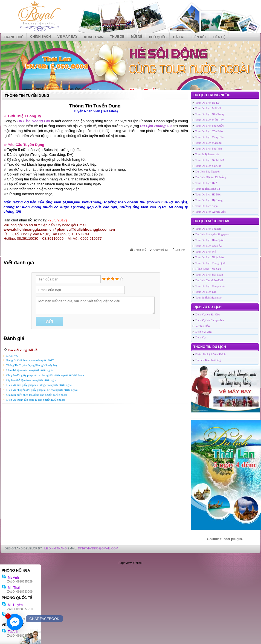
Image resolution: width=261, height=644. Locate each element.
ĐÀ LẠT (179, 37)
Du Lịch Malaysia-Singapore (212, 234)
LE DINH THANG (56, 548)
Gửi (49, 322)
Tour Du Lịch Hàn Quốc (210, 240)
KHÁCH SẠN (94, 37)
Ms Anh (10, 578)
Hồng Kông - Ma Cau (208, 269)
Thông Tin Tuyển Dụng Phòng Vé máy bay (32, 365)
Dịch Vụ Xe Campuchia (210, 320)
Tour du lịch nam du (207, 154)
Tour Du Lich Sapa (206, 206)
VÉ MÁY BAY (67, 37)
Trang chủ (14, 37)
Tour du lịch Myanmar (208, 298)
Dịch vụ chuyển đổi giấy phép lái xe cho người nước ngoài (42, 390)
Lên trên (180, 250)
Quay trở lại (161, 250)
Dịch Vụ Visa (203, 332)
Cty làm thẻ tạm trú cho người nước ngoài (32, 380)
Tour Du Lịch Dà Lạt (208, 103)
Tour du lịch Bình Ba (208, 189)
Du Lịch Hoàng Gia (34, 121)
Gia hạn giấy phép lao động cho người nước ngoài (37, 395)
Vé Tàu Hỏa (203, 326)
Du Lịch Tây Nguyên (208, 172)
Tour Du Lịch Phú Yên (209, 149)
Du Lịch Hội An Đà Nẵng (211, 177)
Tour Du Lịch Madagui (209, 143)
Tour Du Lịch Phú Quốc (210, 126)
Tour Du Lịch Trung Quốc (211, 263)
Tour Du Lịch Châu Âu (209, 246)
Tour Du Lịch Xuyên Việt (210, 212)
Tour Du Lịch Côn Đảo (209, 131)
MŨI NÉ (137, 37)
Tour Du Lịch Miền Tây (209, 120)
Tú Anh (10, 632)
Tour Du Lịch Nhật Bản (210, 257)
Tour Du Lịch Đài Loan (209, 275)
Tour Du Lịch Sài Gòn (208, 166)
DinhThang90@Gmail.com (98, 548)
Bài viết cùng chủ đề (23, 350)
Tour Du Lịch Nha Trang (210, 114)
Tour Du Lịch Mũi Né (208, 108)
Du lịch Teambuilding (208, 360)
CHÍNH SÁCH (40, 37)
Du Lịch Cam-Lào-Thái (209, 280)
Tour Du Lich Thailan (208, 229)
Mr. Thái (11, 588)
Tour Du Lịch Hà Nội (208, 194)
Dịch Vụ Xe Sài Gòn (208, 314)
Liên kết (199, 37)
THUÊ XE (117, 37)
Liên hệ (219, 37)
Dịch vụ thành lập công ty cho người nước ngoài (36, 400)
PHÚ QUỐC (158, 37)
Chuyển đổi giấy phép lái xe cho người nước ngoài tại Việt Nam (45, 375)
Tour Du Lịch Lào (206, 292)
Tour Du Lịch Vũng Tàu (209, 137)
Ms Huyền (12, 605)
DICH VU (12, 356)
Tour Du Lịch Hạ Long (209, 200)
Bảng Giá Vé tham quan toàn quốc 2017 (30, 360)
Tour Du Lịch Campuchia (210, 286)
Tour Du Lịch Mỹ (206, 252)
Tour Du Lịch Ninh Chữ (210, 160)
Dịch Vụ (201, 337)
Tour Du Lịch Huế (206, 183)
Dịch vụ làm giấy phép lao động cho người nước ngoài (39, 385)
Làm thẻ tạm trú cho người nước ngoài (30, 370)
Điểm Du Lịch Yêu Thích (210, 354)
